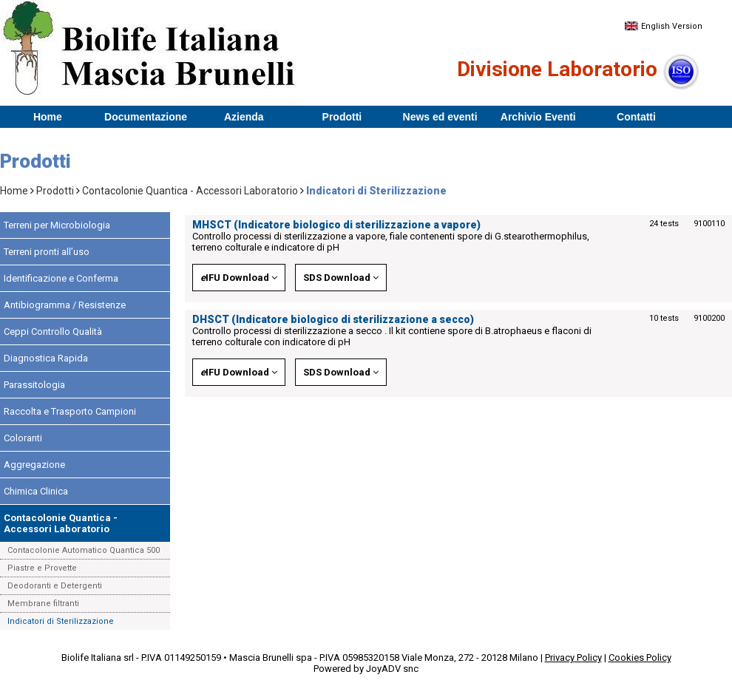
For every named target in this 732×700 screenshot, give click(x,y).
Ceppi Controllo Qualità (53, 332)
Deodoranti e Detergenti (55, 586)
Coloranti (23, 438)
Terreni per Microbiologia (57, 225)
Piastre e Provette (42, 568)
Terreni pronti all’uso (47, 252)
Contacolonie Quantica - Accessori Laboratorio (190, 191)
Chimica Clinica (36, 491)
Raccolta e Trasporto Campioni (70, 411)
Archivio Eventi (538, 117)
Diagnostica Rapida (46, 358)
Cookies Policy (640, 657)
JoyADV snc (392, 669)
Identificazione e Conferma (61, 278)
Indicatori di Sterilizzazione (61, 621)
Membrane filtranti (43, 604)
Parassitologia (34, 385)
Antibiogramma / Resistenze (65, 305)
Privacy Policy (573, 657)
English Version (663, 26)
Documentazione (146, 117)
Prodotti (342, 117)
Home (48, 117)
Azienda (244, 117)
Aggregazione (34, 465)
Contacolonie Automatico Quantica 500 (84, 550)
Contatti (636, 117)
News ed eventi (440, 117)
